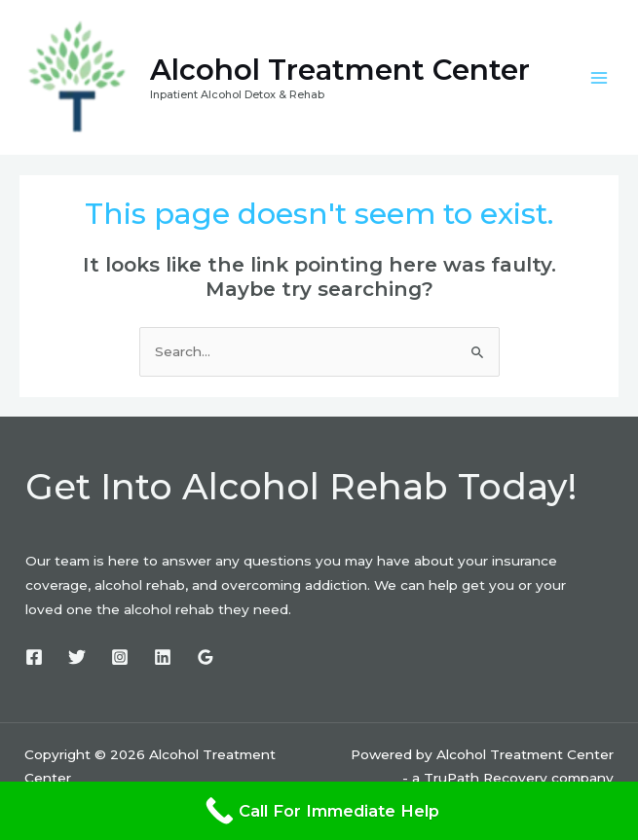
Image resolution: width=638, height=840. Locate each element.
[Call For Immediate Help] (319, 811)
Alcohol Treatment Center (340, 70)
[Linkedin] (163, 657)
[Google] (206, 657)
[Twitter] (77, 657)
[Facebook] (34, 657)
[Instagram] (120, 657)
